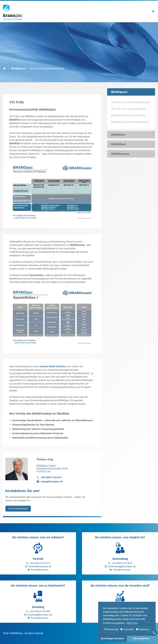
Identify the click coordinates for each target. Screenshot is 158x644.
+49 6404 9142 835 (40, 611)
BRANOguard (18, 69)
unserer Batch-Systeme (53, 366)
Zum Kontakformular (18, 509)
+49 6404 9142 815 (40, 563)
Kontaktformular (40, 570)
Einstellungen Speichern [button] (113, 639)
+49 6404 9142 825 (122, 563)
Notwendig (112, 629)
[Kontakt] (154, 633)
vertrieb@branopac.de (40, 566)
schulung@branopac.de (40, 615)
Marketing (143, 629)
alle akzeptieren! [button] (141, 639)
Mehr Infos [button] (132, 623)
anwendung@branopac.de (122, 566)
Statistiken (127, 629)
